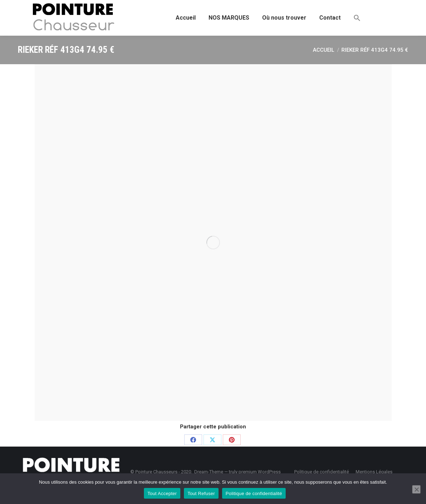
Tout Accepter (162, 493)
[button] (357, 18)
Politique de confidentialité (254, 493)
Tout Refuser (201, 493)
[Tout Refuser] (416, 489)
